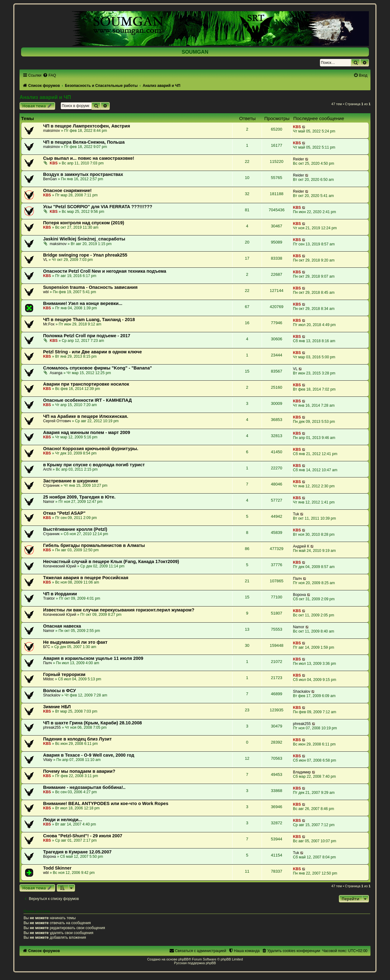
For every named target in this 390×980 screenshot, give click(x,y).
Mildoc (49, 679)
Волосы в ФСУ (60, 691)
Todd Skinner (57, 868)
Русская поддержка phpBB (195, 963)
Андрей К (301, 546)
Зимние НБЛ (57, 707)
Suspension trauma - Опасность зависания (90, 287)
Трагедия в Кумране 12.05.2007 (77, 852)
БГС (47, 647)
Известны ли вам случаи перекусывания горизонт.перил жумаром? (119, 610)
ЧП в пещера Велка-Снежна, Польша (84, 142)
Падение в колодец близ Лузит (77, 739)
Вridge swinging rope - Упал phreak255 (85, 255)
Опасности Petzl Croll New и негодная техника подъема (105, 271)
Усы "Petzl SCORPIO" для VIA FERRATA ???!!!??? (98, 207)
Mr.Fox (49, 324)
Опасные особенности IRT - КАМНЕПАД (87, 400)
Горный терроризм (64, 674)
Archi (47, 469)
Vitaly (48, 760)
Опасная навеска (62, 626)
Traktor (49, 598)
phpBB (183, 959)
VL (45, 260)
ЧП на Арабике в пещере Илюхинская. (86, 416)
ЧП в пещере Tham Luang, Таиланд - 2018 (89, 320)
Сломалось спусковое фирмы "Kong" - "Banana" (97, 368)
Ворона (299, 595)
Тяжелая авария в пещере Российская (86, 578)
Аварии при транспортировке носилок (86, 384)
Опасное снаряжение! (67, 190)
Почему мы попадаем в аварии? (79, 771)
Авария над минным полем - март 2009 (87, 432)
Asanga (56, 373)
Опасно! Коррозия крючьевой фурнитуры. (91, 449)
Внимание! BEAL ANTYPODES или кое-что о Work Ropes (106, 803)
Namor (49, 502)
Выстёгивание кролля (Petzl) (75, 529)
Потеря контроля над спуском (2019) (84, 223)
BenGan (50, 179)
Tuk (296, 514)
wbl (46, 292)
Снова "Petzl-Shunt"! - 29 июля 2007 (83, 836)
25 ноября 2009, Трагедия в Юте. (79, 497)
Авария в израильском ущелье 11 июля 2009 (93, 658)
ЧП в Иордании (60, 594)
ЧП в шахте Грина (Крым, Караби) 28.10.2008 (93, 723)
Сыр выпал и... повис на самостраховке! (89, 158)
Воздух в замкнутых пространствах (83, 174)
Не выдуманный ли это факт (75, 642)
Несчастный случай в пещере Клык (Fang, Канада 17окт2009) (111, 562)
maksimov (51, 131)
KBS (297, 127)
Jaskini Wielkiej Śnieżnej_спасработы (84, 239)
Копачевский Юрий (60, 566)
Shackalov (52, 695)
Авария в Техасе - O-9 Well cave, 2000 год (89, 755)
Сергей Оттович (57, 421)
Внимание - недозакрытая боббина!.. (84, 787)
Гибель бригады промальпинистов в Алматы (94, 545)
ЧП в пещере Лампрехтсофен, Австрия (86, 126)
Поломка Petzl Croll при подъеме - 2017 (87, 336)
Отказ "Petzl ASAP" (64, 513)
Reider (299, 159)
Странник (51, 486)
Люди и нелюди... (63, 820)
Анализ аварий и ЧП (45, 97)
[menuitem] (49, 75)
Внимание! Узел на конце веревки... (83, 303)
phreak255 (52, 727)
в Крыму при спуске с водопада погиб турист (94, 465)
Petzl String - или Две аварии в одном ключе (93, 352)
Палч (297, 579)
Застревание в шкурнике (71, 481)
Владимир (302, 772)
